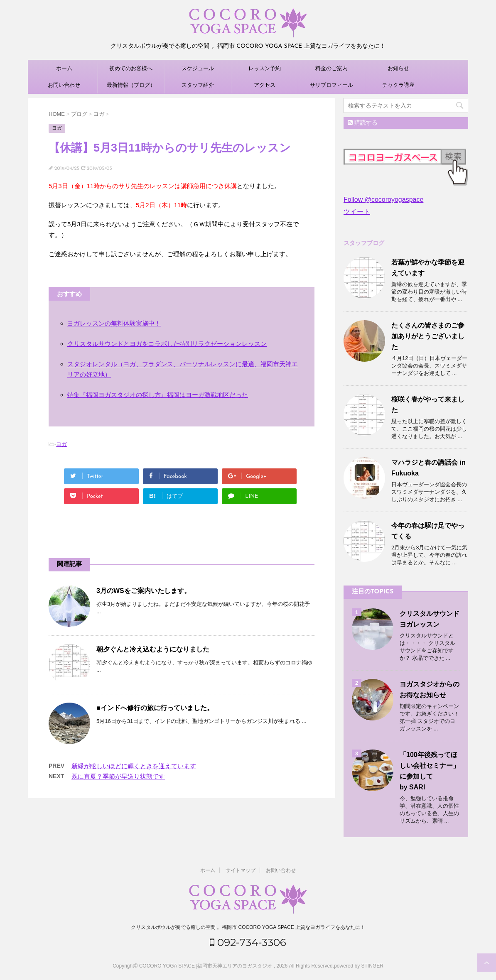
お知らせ (398, 68)
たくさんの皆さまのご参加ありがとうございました (428, 336)
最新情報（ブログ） (131, 85)
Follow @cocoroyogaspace (383, 200)
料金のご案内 (331, 68)
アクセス (265, 85)
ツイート (357, 212)
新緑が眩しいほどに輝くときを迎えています (134, 766)
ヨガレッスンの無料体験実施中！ (114, 323)
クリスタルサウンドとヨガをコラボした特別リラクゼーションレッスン (167, 344)
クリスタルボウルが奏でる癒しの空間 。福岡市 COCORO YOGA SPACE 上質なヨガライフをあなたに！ (248, 927)
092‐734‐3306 (248, 942)
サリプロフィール (331, 85)
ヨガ (61, 444)
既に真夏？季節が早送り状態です (118, 776)
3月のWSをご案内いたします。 (144, 591)
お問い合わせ (64, 85)
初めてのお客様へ (131, 68)
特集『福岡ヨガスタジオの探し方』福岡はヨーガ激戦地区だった (158, 395)
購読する (363, 122)
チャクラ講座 (398, 85)
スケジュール (198, 68)
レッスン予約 (265, 68)
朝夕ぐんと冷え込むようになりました (153, 649)
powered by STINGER (359, 966)
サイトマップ (241, 870)
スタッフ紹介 (198, 85)
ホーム (64, 68)
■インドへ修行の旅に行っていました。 (155, 708)
